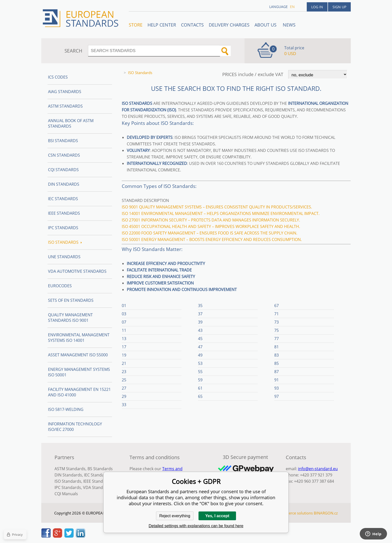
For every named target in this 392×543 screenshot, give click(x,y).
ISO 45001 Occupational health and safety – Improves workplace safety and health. (211, 226)
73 (276, 322)
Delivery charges (229, 25)
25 (124, 380)
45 (200, 339)
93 (276, 388)
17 (124, 347)
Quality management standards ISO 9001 (70, 318)
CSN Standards (64, 155)
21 (124, 363)
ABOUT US (266, 25)
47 (200, 347)
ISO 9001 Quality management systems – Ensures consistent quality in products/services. (217, 207)
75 (276, 330)
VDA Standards (97, 487)
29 (124, 396)
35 (200, 306)
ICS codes (58, 77)
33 (124, 405)
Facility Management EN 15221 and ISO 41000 (79, 392)
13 (124, 339)
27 (124, 388)
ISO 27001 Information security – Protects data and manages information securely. (211, 220)
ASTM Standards (65, 106)
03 (124, 314)
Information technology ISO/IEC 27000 (75, 427)
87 (276, 372)
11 (124, 330)
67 (276, 306)
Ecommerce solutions (294, 513)
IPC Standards (63, 228)
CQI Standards (63, 170)
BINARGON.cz (326, 513)
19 (124, 355)
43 (200, 330)
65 (200, 396)
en (292, 7)
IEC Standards (63, 199)
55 (200, 372)
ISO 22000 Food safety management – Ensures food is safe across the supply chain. (209, 233)
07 (124, 322)
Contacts (192, 25)
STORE (136, 25)
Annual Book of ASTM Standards (71, 123)
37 (200, 314)
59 (200, 380)
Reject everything (175, 516)
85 (276, 363)
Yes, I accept (217, 516)
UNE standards (64, 257)
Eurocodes (60, 286)
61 (200, 388)
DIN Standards (64, 184)
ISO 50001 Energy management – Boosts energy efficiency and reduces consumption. (212, 239)
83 (276, 355)
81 (276, 347)
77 (276, 339)
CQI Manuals (66, 494)
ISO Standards (65, 242)
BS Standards (100, 469)
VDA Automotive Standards (77, 271)
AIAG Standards (65, 92)
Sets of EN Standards (71, 300)
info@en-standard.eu (318, 469)
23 (124, 372)
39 (200, 322)
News (289, 25)
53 (200, 363)
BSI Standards (63, 141)
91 (276, 380)
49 (200, 355)
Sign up (339, 7)
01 (124, 306)
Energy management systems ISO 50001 (79, 372)
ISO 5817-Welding (66, 409)
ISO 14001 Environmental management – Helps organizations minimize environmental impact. (221, 213)
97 (276, 396)
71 (276, 314)
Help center (162, 25)
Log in (317, 7)
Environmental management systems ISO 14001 (79, 338)
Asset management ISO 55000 (78, 355)
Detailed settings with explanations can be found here (196, 526)
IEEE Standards (64, 213)
